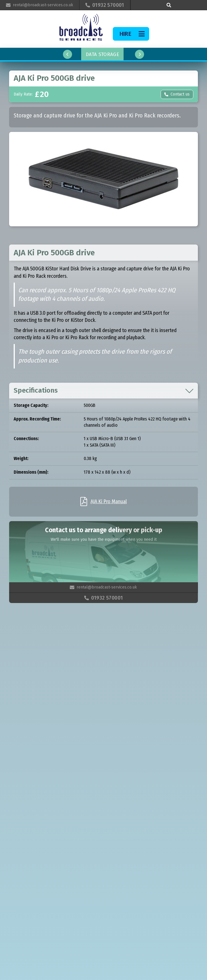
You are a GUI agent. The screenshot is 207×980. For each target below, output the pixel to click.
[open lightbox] (103, 179)
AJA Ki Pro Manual (109, 502)
